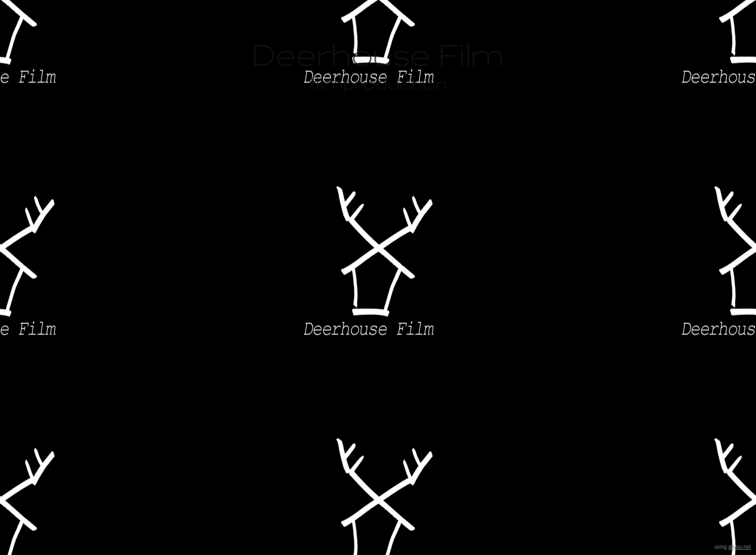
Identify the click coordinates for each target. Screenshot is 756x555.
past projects (396, 143)
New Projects (283, 143)
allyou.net (739, 547)
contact (491, 143)
